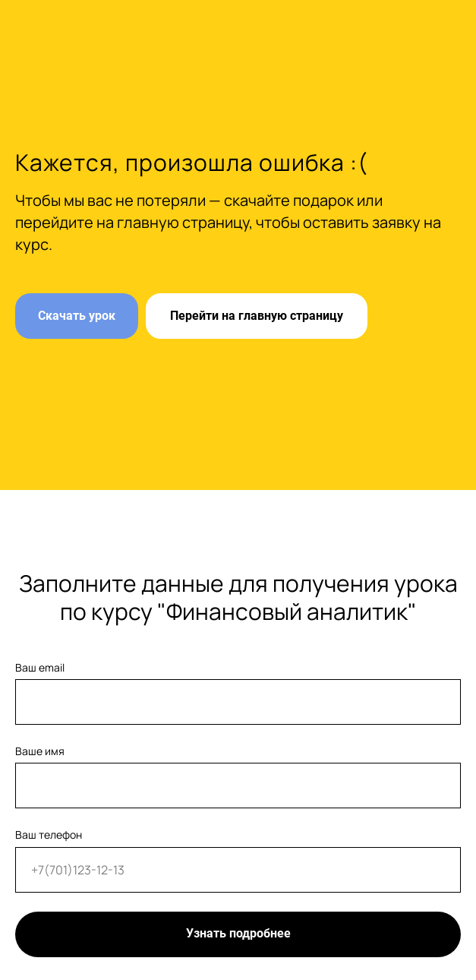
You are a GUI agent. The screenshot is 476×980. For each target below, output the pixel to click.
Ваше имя (40, 751)
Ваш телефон (49, 835)
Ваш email (40, 667)
